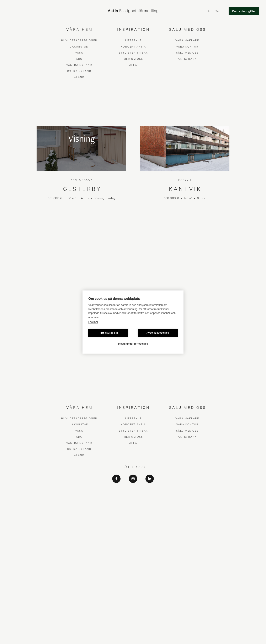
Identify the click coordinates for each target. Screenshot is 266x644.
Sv (217, 11)
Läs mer (93, 322)
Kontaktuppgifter (244, 11)
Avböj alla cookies (158, 333)
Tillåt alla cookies (108, 333)
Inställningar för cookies (133, 344)
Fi (209, 11)
